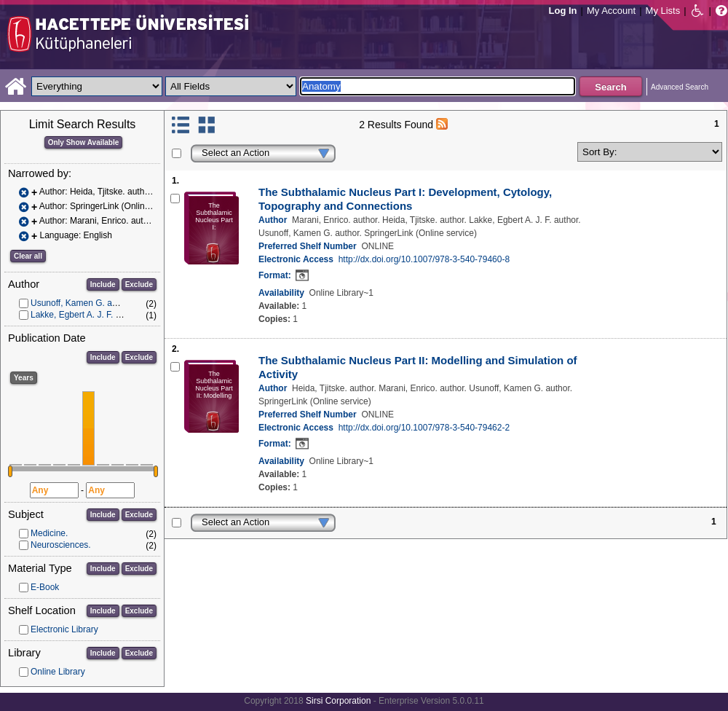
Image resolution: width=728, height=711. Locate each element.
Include (103, 284)
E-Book (45, 587)
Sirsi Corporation (338, 701)
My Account (611, 11)
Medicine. (49, 533)
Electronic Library (64, 629)
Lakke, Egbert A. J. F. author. (86, 315)
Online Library (58, 672)
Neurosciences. (61, 545)
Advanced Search (680, 87)
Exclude (139, 284)
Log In (563, 11)
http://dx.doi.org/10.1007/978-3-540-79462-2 (424, 428)
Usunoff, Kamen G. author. (82, 303)
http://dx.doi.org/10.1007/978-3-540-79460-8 (424, 259)
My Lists (663, 11)
